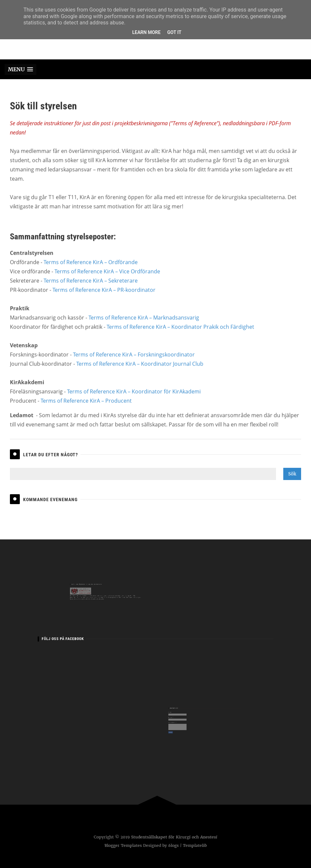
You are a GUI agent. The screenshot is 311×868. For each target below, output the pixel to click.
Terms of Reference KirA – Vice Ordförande (107, 279)
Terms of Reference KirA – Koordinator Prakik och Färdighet (180, 335)
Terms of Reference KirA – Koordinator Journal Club (140, 372)
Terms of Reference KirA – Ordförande (91, 270)
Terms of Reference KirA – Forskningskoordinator (134, 363)
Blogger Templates (122, 846)
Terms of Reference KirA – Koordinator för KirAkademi (134, 400)
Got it (174, 32)
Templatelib (196, 846)
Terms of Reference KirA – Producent (86, 409)
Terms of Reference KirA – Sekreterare (91, 289)
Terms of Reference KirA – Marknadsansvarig (144, 326)
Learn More (146, 32)
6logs (174, 846)
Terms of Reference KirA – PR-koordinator (104, 298)
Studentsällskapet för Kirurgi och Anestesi (174, 837)
